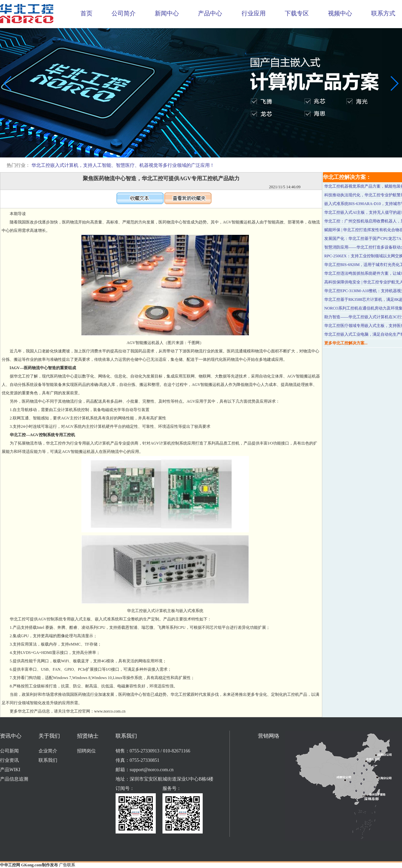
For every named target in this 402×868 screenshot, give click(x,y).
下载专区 (297, 13)
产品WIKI (10, 770)
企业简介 (48, 751)
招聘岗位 (86, 751)
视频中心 (340, 13)
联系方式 (383, 13)
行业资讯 (9, 760)
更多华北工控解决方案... (346, 343)
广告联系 (67, 865)
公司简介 (124, 13)
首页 (86, 13)
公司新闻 (9, 751)
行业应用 (254, 13)
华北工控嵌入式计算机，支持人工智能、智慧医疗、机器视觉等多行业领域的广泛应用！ (123, 165)
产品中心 (210, 13)
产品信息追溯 (14, 779)
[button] (196, 153)
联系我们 (48, 760)
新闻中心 (167, 13)
